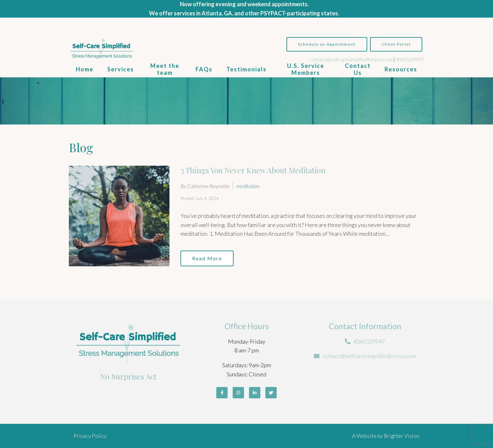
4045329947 (410, 59)
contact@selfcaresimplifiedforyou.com (351, 59)
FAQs (204, 69)
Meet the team (165, 69)
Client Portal (396, 44)
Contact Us (358, 69)
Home (85, 69)
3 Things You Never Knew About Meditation (253, 170)
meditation (248, 186)
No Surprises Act (128, 376)
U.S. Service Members (306, 69)
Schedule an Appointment (327, 44)
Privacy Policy (90, 436)
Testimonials (246, 69)
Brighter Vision (402, 436)
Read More (207, 258)
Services (121, 69)
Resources (401, 69)
